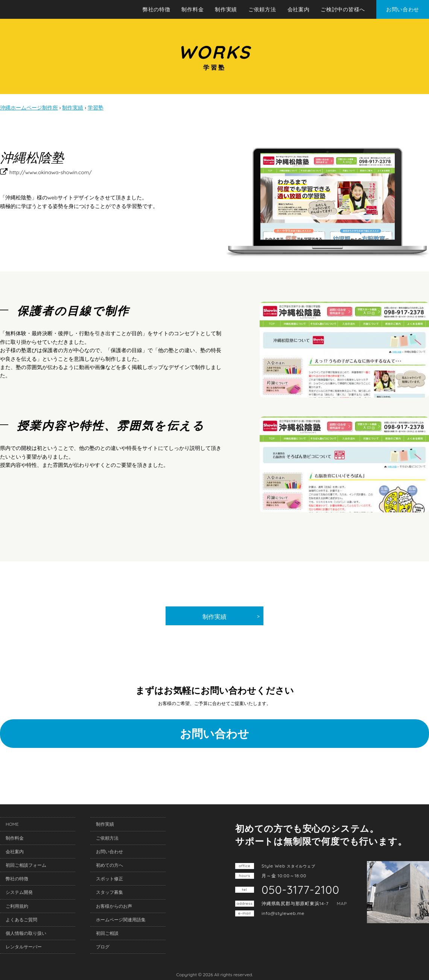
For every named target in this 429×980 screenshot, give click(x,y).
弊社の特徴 (157, 9)
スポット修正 (110, 879)
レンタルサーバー (24, 947)
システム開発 (19, 892)
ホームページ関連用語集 (121, 920)
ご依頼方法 (262, 9)
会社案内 (299, 9)
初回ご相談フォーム (26, 865)
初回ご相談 (107, 933)
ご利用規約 (17, 906)
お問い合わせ (403, 9)
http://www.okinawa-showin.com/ (51, 172)
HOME (12, 824)
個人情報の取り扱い (26, 933)
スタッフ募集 (110, 892)
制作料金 (192, 9)
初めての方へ (110, 865)
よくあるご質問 (21, 920)
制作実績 (226, 9)
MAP (342, 903)
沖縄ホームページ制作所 (56, 10)
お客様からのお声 (114, 906)
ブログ (103, 947)
